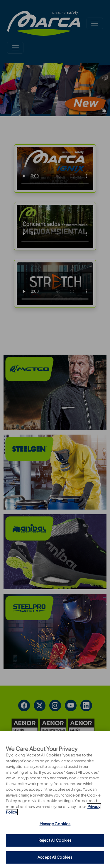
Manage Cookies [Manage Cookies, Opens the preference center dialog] (55, 851)
